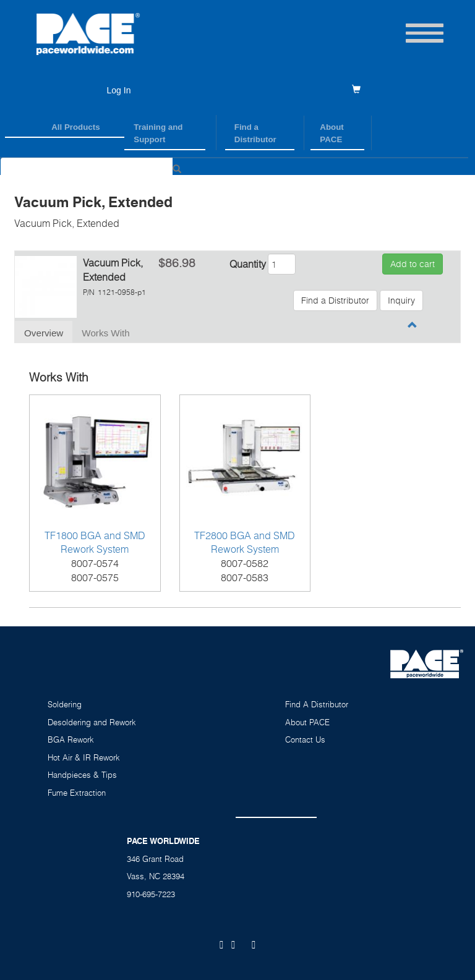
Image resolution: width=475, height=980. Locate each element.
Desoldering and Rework (92, 722)
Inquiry (401, 300)
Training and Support (158, 133)
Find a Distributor (255, 133)
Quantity (248, 264)
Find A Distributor (317, 704)
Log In (119, 90)
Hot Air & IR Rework (84, 757)
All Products (75, 127)
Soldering (65, 704)
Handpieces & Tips (82, 775)
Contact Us (305, 739)
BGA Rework (71, 739)
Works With (105, 333)
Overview (44, 333)
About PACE (332, 133)
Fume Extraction (77, 793)
